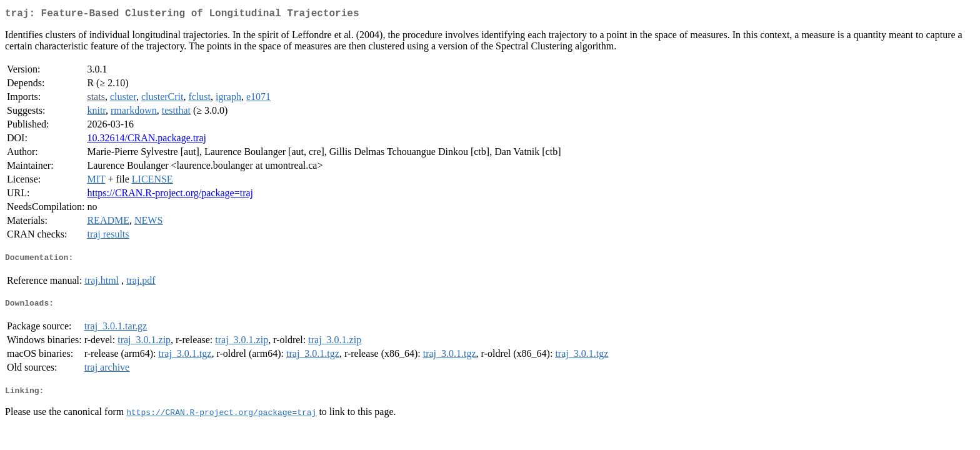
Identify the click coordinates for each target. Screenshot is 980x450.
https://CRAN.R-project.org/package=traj (170, 195)
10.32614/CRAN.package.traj (147, 140)
